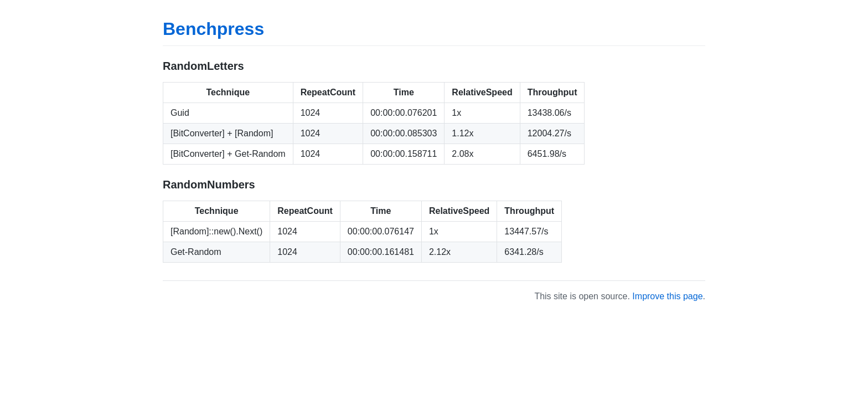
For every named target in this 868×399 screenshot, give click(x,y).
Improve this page (667, 296)
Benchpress (213, 29)
